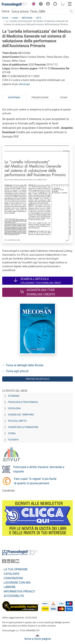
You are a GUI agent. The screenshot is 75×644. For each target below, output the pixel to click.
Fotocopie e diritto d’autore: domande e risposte (39, 469)
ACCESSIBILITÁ (14, 596)
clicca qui (24, 84)
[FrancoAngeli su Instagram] (13, 562)
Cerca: (6, 11)
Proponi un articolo (38, 379)
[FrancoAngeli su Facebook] (4, 562)
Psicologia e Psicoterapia (23, 402)
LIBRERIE (10, 587)
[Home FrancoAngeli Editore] (15, 4)
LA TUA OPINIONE (16, 569)
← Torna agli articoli (15, 371)
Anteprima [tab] (14, 98)
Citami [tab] (64, 98)
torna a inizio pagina (37, 639)
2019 (39, 18)
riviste (15, 18)
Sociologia (14, 408)
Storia (12, 433)
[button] (33, 4)
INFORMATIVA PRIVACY (19, 591)
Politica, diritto (17, 421)
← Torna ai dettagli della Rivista (23, 365)
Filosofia (13, 440)
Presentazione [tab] (40, 98)
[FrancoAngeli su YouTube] (17, 562)
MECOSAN (27, 18)
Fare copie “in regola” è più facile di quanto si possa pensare (35, 481)
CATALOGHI (11, 574)
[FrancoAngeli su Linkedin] (8, 562)
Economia (14, 396)
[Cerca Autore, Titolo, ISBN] (39, 11)
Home (5, 18)
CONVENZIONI (13, 578)
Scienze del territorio (21, 415)
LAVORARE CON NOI (17, 583)
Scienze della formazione (23, 427)
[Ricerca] (71, 11)
